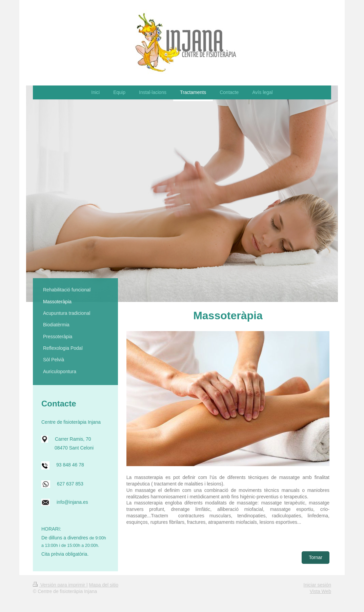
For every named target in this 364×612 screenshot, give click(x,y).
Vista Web (320, 591)
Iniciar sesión (317, 585)
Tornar (316, 557)
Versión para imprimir (60, 585)
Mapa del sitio (104, 585)
